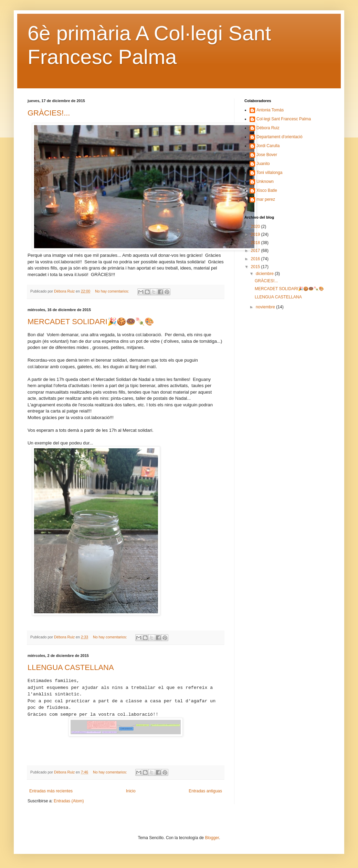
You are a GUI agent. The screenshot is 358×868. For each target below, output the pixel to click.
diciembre (265, 274)
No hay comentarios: (113, 291)
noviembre (266, 307)
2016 (256, 259)
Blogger (212, 838)
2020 (256, 227)
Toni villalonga (269, 173)
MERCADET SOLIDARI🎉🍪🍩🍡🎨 (91, 322)
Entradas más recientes (51, 791)
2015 (256, 267)
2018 (256, 243)
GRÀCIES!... (49, 113)
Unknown (265, 182)
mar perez (266, 199)
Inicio (131, 791)
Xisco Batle (267, 190)
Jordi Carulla (268, 146)
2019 (256, 234)
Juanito (263, 164)
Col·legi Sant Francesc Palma (284, 119)
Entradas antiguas (205, 791)
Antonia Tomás (270, 110)
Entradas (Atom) (69, 801)
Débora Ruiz (268, 128)
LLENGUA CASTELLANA (71, 667)
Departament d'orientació (280, 137)
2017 (256, 251)
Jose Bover (267, 155)
